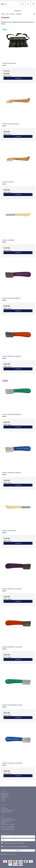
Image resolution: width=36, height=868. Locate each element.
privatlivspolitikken (23, 847)
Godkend (18, 850)
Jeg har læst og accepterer (16, 847)
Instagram (12, 854)
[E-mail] (18, 840)
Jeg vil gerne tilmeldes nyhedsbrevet (16, 843)
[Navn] (18, 836)
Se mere (3, 801)
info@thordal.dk (9, 830)
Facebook (5, 854)
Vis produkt (18, 78)
